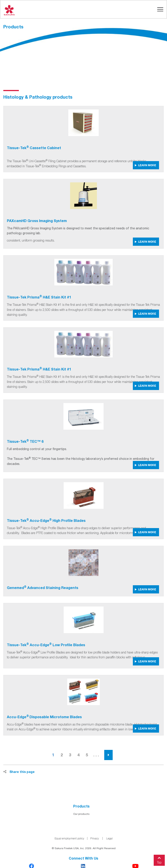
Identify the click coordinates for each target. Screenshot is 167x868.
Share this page (19, 772)
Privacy (95, 838)
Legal (109, 838)
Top (159, 859)
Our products (81, 814)
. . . (96, 755)
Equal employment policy (69, 838)
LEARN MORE (145, 165)
